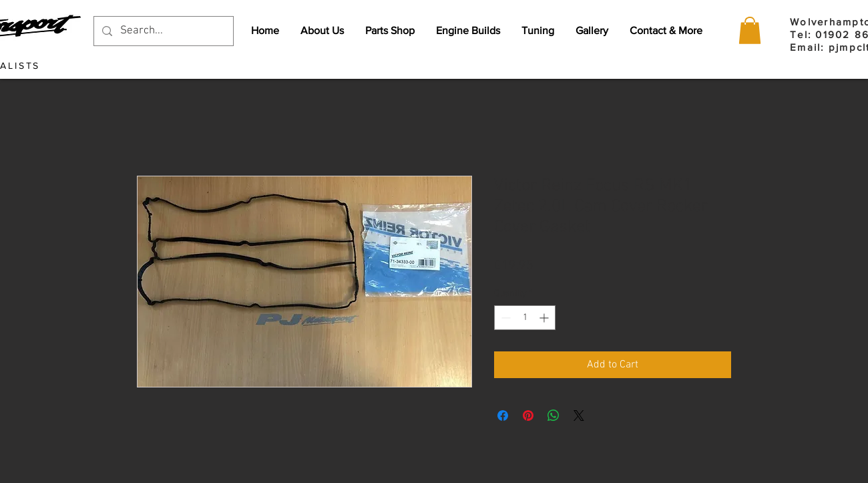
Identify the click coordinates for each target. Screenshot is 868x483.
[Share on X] (579, 416)
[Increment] (545, 318)
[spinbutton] (525, 318)
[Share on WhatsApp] (554, 416)
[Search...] (163, 31)
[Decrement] (504, 318)
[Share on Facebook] (503, 416)
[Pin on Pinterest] (528, 416)
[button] (750, 30)
